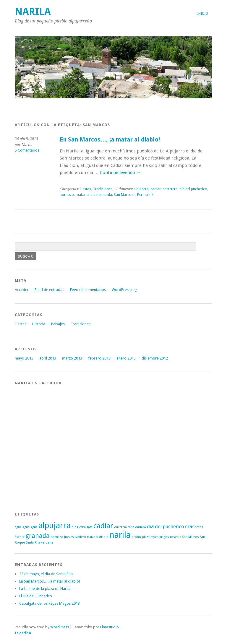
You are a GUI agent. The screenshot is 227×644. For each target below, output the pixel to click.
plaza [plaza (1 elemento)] (146, 537)
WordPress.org (124, 290)
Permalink (145, 195)
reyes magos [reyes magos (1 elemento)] (160, 537)
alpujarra (141, 189)
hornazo (67, 195)
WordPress (60, 627)
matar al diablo (88, 195)
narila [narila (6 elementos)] (120, 535)
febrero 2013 (99, 358)
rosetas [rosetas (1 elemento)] (176, 537)
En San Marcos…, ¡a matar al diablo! (110, 140)
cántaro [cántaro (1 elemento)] (141, 527)
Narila (33, 12)
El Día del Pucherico (36, 596)
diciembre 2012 (155, 358)
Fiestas (85, 189)
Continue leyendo (120, 173)
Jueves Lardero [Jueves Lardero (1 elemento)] (75, 537)
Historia (39, 324)
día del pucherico (193, 189)
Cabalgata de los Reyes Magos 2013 (50, 603)
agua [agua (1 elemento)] (18, 527)
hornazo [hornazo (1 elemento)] (57, 537)
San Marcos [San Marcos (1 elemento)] (190, 537)
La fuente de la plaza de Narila (45, 589)
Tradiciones (103, 189)
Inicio (203, 14)
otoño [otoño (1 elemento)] (136, 537)
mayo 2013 (24, 358)
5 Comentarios (27, 150)
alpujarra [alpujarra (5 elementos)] (55, 525)
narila (107, 195)
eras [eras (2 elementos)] (190, 526)
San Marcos (124, 195)
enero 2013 (126, 358)
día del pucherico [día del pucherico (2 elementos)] (166, 526)
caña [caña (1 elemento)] (131, 527)
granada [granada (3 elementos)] (38, 536)
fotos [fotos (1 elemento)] (199, 527)
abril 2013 (48, 358)
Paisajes (58, 324)
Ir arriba (23, 633)
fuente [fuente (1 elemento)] (20, 537)
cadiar (156, 189)
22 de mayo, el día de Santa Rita (46, 574)
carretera (170, 189)
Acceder (22, 290)
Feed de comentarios (88, 290)
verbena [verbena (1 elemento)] (47, 543)
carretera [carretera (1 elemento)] (120, 527)
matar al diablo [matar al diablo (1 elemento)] (98, 537)
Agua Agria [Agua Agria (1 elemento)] (30, 527)
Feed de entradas (49, 290)
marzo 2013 (72, 358)
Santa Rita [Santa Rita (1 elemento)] (33, 543)
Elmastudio (110, 627)
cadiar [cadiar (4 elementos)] (103, 526)
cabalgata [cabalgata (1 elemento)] (86, 527)
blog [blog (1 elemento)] (75, 527)
